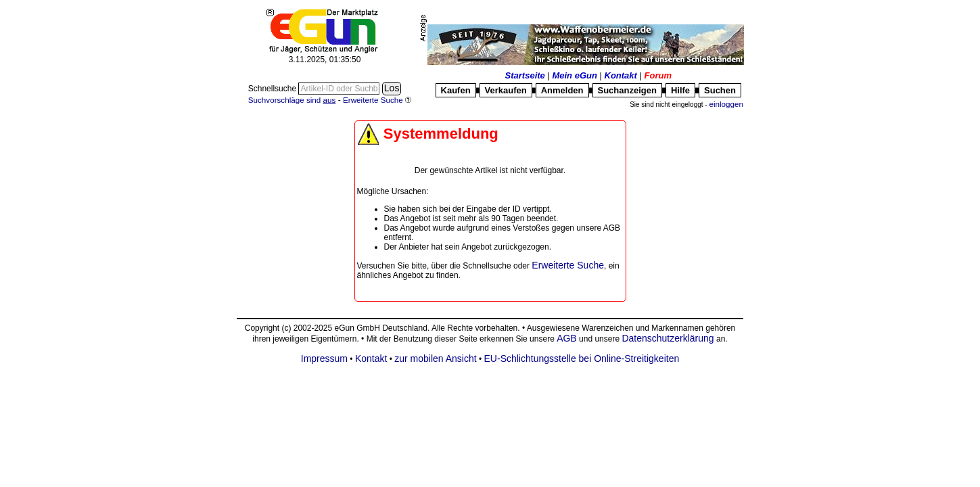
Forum (658, 75)
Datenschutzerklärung (668, 338)
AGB (567, 338)
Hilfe (680, 90)
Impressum (324, 358)
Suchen (720, 90)
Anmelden (562, 90)
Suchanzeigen (627, 90)
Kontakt (621, 75)
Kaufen (456, 90)
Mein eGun (574, 75)
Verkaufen (506, 90)
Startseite (525, 75)
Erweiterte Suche (568, 265)
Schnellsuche (274, 89)
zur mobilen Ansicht (435, 358)
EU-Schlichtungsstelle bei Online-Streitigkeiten (582, 358)
